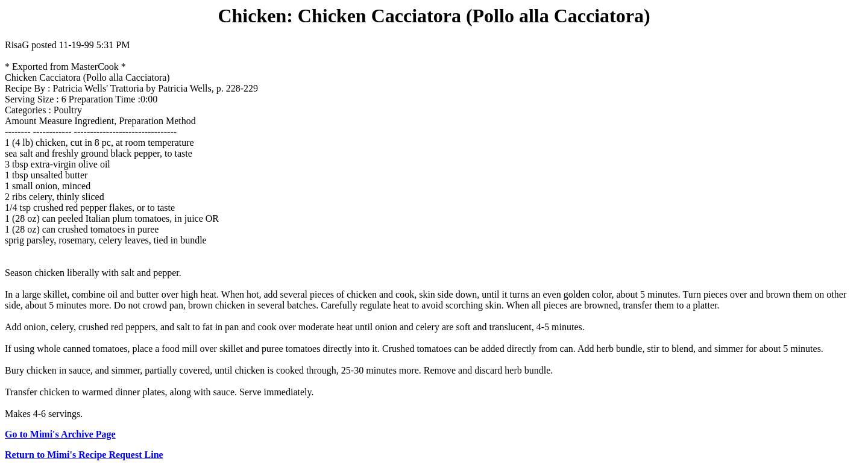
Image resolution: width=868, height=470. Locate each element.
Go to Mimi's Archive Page (60, 434)
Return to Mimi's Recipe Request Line (84, 455)
